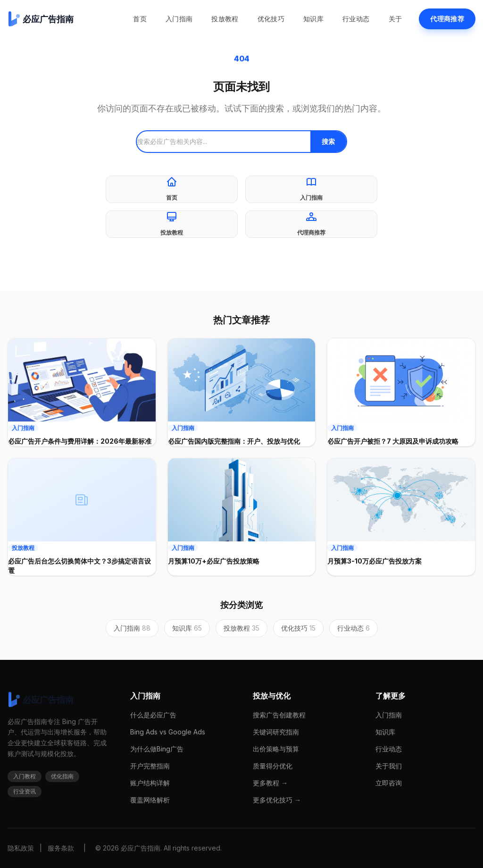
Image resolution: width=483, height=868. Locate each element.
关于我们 (389, 766)
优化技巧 (271, 19)
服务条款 (61, 848)
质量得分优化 (273, 766)
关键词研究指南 (276, 732)
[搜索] (224, 142)
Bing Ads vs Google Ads (168, 732)
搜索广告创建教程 (279, 715)
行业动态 (356, 19)
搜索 (328, 141)
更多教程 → (270, 783)
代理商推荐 (447, 19)
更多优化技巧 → (277, 800)
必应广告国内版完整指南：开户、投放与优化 (234, 441)
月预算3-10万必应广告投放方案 (375, 561)
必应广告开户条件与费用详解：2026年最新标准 (80, 441)
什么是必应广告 (153, 715)
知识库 (313, 19)
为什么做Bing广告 (157, 749)
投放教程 (225, 19)
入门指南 (179, 19)
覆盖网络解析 (150, 800)
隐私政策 (21, 848)
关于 (396, 19)
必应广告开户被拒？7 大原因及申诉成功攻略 (393, 441)
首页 (140, 19)
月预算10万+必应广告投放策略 (214, 561)
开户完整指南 (150, 766)
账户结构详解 (150, 783)
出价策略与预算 (276, 749)
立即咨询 (389, 783)
